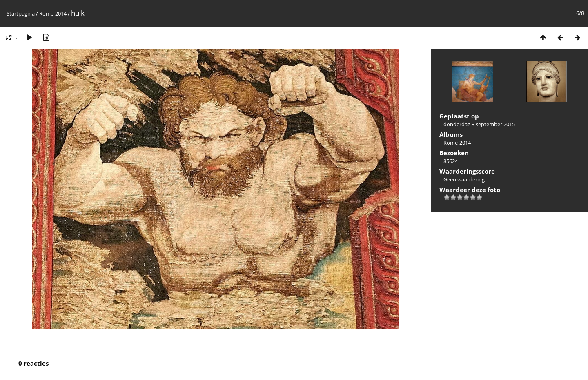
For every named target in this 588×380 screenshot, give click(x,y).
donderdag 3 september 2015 (479, 124)
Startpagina (21, 13)
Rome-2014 (53, 13)
